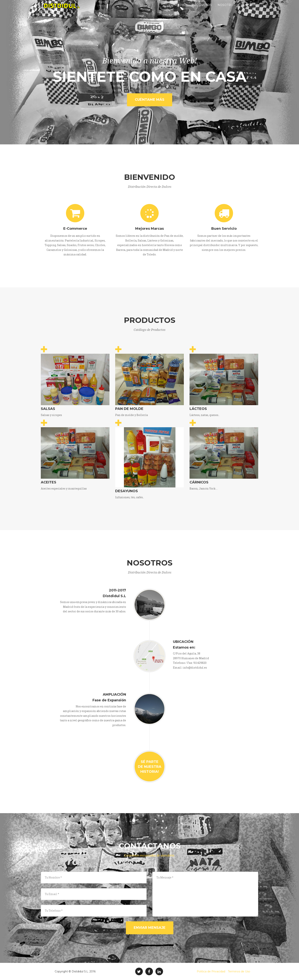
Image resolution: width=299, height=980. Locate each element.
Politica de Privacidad (211, 971)
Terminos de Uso (239, 971)
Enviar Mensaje (150, 928)
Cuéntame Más (150, 100)
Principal (177, 10)
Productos (202, 10)
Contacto (250, 10)
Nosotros (226, 10)
